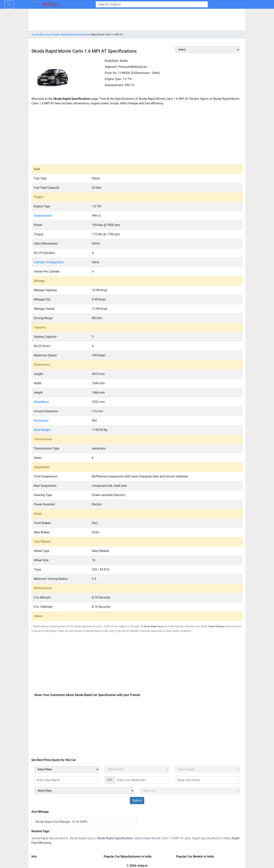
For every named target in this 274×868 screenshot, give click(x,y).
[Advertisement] (137, 136)
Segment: (111, 67)
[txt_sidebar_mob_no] (142, 780)
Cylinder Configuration (49, 262)
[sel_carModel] (137, 769)
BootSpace (41, 421)
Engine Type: (113, 79)
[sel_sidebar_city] (190, 791)
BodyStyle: (112, 61)
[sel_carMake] (67, 769)
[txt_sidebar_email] (207, 780)
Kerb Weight (42, 430)
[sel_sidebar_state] (84, 791)
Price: (108, 73)
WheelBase (41, 402)
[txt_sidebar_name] (67, 780)
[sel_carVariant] (207, 769)
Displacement (43, 216)
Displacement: (114, 85)
